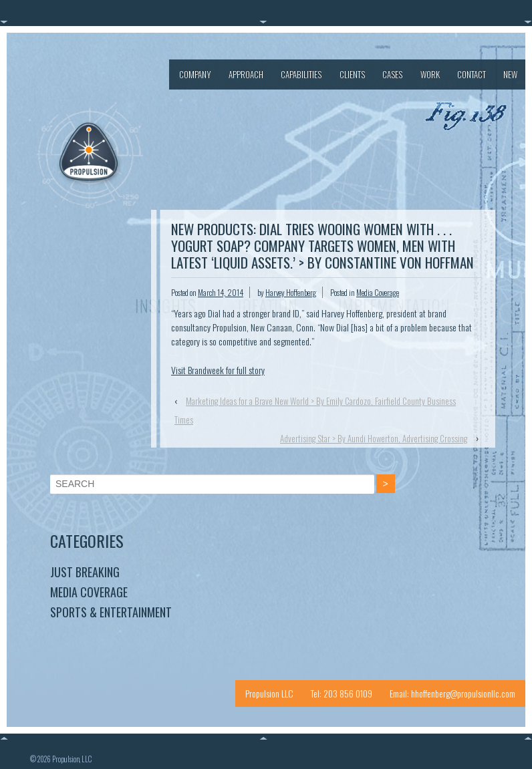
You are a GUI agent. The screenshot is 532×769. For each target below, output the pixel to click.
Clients (352, 74)
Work (430, 74)
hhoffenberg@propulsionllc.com (463, 693)
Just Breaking (85, 572)
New (510, 74)
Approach (246, 74)
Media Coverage (378, 292)
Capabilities (301, 74)
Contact (472, 74)
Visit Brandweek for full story (218, 370)
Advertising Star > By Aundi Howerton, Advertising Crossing (374, 438)
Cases (392, 74)
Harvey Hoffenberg (291, 292)
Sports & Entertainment (111, 612)
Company (195, 74)
